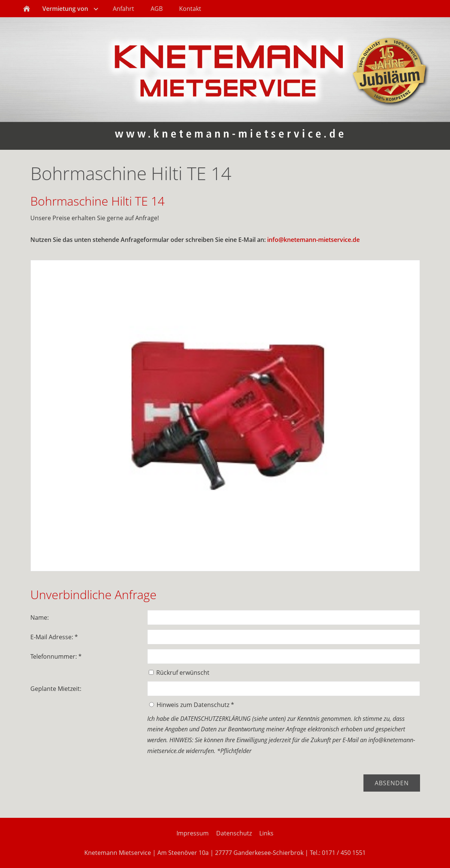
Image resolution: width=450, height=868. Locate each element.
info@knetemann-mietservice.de (313, 240)
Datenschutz (234, 833)
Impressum (193, 833)
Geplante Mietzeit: (56, 689)
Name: (40, 617)
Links (266, 833)
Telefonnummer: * (56, 656)
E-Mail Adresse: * (54, 637)
